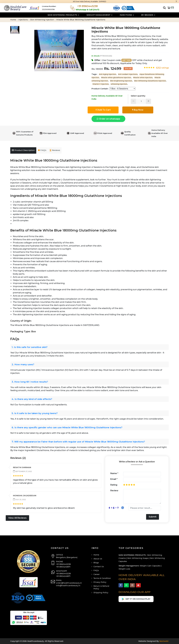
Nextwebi (164, 641)
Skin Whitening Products (52, 15)
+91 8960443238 (63, 564)
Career (97, 574)
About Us (98, 559)
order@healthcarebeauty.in (69, 583)
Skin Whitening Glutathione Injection (150, 81)
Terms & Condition (102, 578)
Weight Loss (124, 569)
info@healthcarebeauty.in (68, 586)
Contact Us (99, 567)
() (171, 7)
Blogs (96, 563)
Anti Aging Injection (108, 74)
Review (114, 491)
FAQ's (42, 150)
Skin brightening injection (121, 81)
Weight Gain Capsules (150, 566)
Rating (114, 485)
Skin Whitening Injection (43, 20)
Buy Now (138, 110)
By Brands (136, 15)
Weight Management (88, 15)
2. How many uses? (23, 364)
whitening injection (119, 84)
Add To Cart (103, 110)
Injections (115, 15)
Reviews (55, 150)
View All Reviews (17, 518)
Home (14, 20)
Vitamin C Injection (101, 84)
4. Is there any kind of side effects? (32, 399)
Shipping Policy (101, 593)
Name (114, 473)
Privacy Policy (100, 582)
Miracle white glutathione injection (116, 77)
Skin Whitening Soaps (138, 558)
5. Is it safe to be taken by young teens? (35, 413)
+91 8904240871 (63, 567)
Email (114, 479)
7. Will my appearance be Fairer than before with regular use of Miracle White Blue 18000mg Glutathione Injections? (78, 442)
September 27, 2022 (23, 471)
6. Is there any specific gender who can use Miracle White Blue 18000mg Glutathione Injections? (67, 427)
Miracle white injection (143, 77)
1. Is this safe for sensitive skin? (30, 347)
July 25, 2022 (20, 500)
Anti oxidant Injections (128, 74)
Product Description (23, 150)
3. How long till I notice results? (30, 382)
